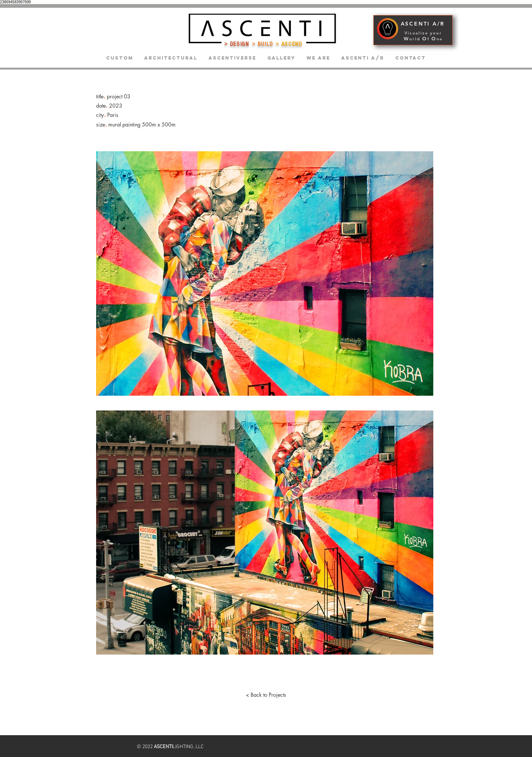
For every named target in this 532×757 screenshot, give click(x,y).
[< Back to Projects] (266, 695)
